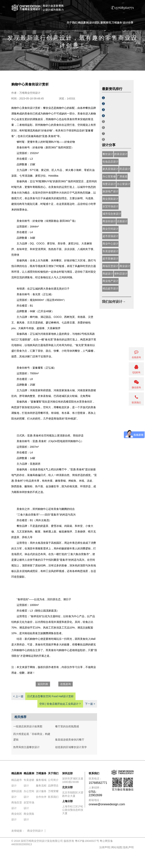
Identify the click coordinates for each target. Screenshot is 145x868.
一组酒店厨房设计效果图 (28, 726)
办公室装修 (109, 176)
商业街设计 (109, 221)
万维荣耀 (53, 791)
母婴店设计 (109, 184)
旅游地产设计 (110, 191)
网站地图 (116, 847)
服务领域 (41, 780)
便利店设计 (121, 274)
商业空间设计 (110, 229)
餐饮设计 (108, 154)
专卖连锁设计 (110, 251)
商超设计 (108, 274)
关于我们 (72, 23)
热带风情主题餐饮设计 (26, 747)
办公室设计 (123, 184)
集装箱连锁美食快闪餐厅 (70, 740)
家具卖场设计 (110, 169)
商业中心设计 (110, 244)
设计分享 (128, 23)
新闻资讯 (106, 23)
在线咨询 (66, 684)
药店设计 (125, 169)
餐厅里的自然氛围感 (67, 726)
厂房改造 (122, 176)
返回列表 (43, 684)
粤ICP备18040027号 (87, 841)
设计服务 (41, 791)
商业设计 (125, 266)
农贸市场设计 (110, 206)
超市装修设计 (110, 259)
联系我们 (53, 797)
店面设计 (122, 221)
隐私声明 (128, 847)
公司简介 (53, 780)
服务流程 (41, 786)
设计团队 (94, 23)
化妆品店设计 (110, 162)
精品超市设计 (110, 288)
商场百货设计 (110, 266)
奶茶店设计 (121, 154)
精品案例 (83, 23)
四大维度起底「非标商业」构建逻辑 (32, 737)
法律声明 (104, 847)
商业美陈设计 (110, 199)
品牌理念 (53, 786)
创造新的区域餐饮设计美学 (71, 747)
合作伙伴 (41, 797)
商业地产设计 (110, 281)
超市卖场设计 (110, 236)
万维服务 (117, 23)
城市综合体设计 (112, 214)
